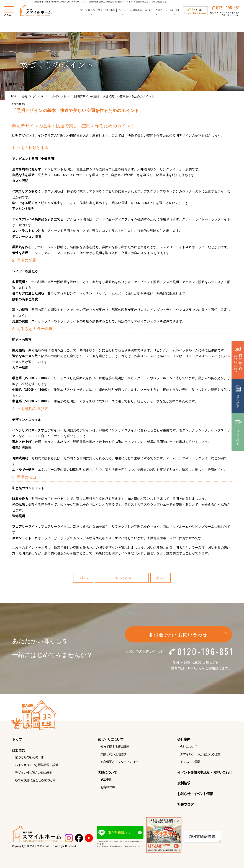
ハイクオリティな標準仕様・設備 (36, 765)
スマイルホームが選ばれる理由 (200, 754)
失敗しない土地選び (113, 754)
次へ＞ (161, 578)
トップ (17, 740)
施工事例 (110, 11)
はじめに (19, 750)
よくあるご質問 (190, 762)
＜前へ (83, 578)
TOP (14, 96)
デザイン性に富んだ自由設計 (34, 773)
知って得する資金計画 (115, 747)
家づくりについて (111, 740)
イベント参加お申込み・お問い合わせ (205, 773)
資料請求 (184, 783)
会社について (189, 747)
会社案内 (184, 740)
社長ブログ (29, 96)
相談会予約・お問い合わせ (178, 635)
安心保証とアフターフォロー (119, 762)
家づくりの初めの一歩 (29, 757)
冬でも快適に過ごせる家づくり (35, 780)
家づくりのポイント (53, 96)
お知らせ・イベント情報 (195, 794)
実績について (107, 773)
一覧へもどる (122, 578)
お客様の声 (136, 11)
